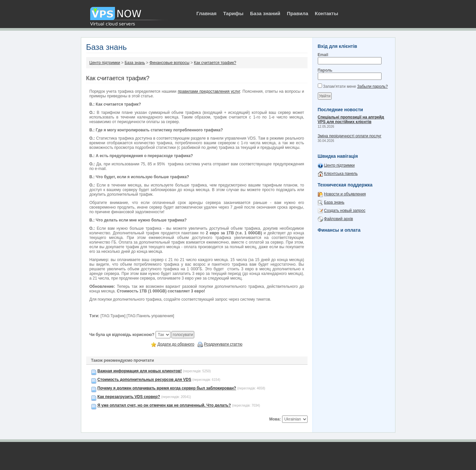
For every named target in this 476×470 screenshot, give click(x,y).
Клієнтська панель (341, 174)
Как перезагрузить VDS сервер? (129, 397)
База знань (135, 63)
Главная (207, 13)
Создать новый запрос (345, 211)
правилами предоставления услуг (209, 91)
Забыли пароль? (372, 86)
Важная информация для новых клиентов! (140, 371)
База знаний (265, 13)
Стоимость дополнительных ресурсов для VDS (144, 380)
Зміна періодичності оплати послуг (350, 136)
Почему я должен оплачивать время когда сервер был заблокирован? (167, 388)
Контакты (327, 13)
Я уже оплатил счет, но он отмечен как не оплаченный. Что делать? (164, 405)
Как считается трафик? (215, 63)
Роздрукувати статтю (223, 344)
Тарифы (233, 13)
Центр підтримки (105, 63)
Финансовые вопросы (169, 63)
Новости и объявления (345, 194)
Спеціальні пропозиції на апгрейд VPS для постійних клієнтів (351, 119)
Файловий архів (339, 219)
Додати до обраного (176, 344)
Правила (297, 13)
